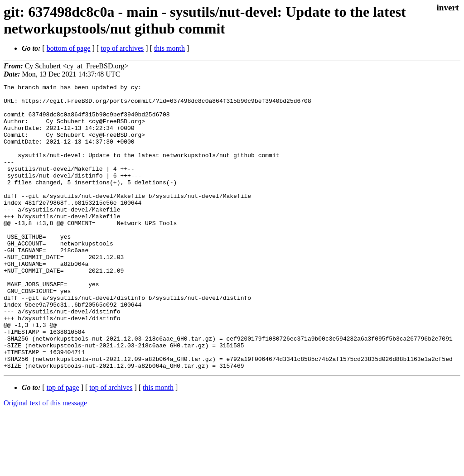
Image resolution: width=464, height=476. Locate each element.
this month (169, 48)
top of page (63, 445)
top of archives (122, 48)
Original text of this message (45, 460)
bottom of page (69, 48)
